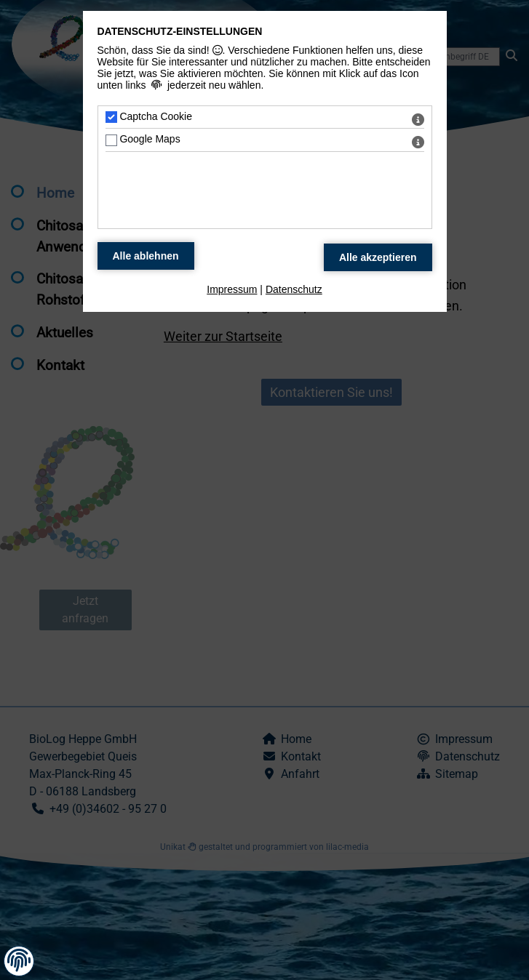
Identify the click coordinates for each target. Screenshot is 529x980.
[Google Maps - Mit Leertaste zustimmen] (111, 140)
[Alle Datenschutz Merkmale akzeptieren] (378, 257)
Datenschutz (294, 289)
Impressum (232, 289)
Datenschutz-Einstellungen (180, 31)
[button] (19, 960)
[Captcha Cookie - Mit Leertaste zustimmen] (111, 117)
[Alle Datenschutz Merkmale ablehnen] (146, 256)
